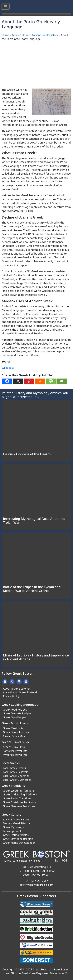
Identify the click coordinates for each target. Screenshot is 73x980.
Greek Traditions (13, 786)
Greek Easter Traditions (17, 798)
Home (5, 35)
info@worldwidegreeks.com (36, 885)
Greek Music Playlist (16, 723)
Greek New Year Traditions (19, 806)
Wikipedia (8, 368)
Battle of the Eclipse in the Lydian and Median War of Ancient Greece (32, 589)
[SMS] (51, 381)
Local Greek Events (14, 768)
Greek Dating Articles (16, 835)
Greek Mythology (13, 827)
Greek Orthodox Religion (18, 839)
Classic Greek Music (15, 736)
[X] (18, 381)
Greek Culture (20, 35)
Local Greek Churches (16, 776)
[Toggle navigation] (5, 7)
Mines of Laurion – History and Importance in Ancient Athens (36, 657)
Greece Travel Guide (16, 742)
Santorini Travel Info (15, 751)
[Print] (40, 381)
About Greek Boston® (16, 689)
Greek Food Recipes (15, 710)
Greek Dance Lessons (16, 732)
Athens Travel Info (14, 747)
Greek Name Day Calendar (19, 843)
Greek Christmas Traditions (19, 802)
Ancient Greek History (45, 35)
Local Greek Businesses (17, 780)
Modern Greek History (16, 823)
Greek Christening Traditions (20, 794)
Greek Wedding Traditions (19, 791)
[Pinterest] (29, 381)
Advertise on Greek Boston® (20, 692)
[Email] (62, 381)
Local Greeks (11, 763)
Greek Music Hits (13, 728)
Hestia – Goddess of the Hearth (27, 454)
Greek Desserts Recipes (17, 713)
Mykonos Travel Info (15, 755)
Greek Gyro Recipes (15, 717)
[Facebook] (7, 381)
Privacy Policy (11, 696)
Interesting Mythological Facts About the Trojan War (34, 521)
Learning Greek (12, 831)
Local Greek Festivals (16, 772)
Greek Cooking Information (21, 705)
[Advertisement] (36, 64)
